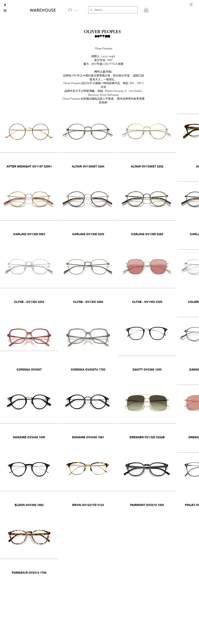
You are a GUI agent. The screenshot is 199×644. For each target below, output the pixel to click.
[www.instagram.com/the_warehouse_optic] (5, 11)
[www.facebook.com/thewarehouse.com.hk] (5, 5)
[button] (191, 5)
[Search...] (113, 10)
